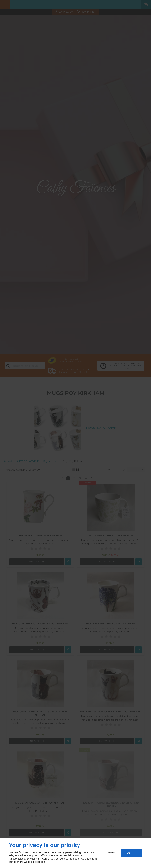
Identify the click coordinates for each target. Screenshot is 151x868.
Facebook (39, 862)
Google (28, 862)
